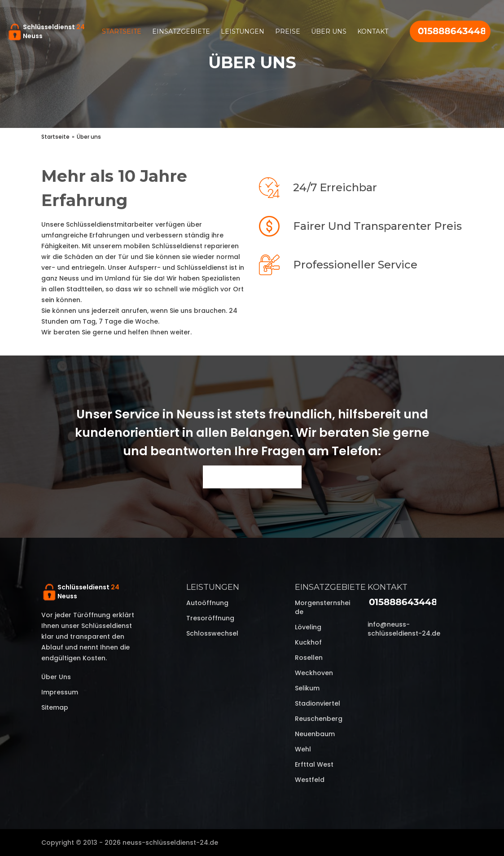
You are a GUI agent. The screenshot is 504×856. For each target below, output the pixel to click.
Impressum (60, 692)
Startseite (122, 31)
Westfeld (310, 780)
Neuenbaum (315, 734)
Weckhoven (314, 673)
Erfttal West (314, 764)
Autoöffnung (207, 603)
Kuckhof (308, 642)
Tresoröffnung (210, 618)
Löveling (308, 627)
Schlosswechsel (212, 633)
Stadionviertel (318, 703)
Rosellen (309, 658)
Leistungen (243, 31)
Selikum (307, 688)
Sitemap (55, 707)
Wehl (303, 749)
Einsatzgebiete (181, 31)
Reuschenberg (319, 719)
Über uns (329, 31)
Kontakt (373, 31)
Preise (288, 31)
